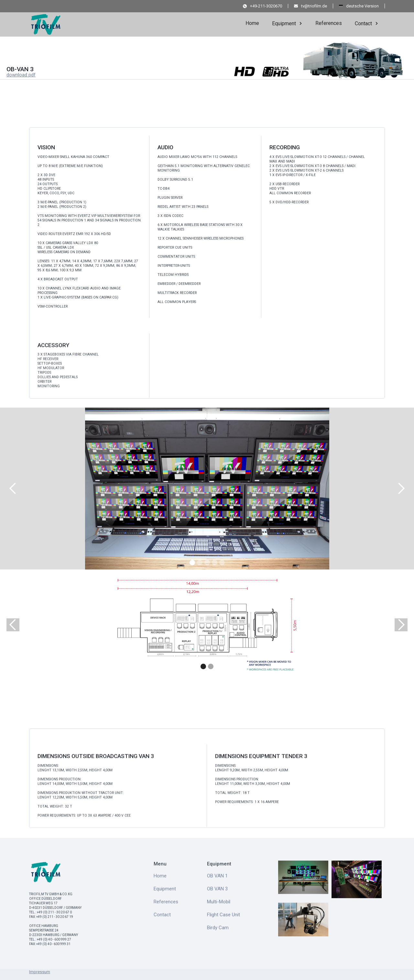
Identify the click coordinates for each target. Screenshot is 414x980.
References (329, 23)
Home (252, 23)
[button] (287, 23)
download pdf (21, 75)
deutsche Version (362, 6)
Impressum (40, 972)
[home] (46, 23)
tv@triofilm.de (314, 6)
